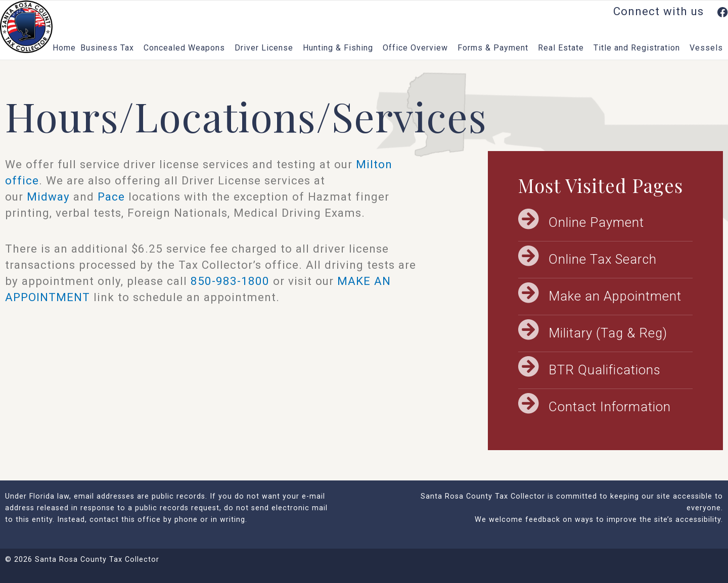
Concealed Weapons (187, 48)
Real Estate (563, 48)
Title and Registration (639, 48)
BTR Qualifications (605, 370)
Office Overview (418, 48)
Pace (111, 197)
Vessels (709, 48)
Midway (48, 197)
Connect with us (671, 11)
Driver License (266, 48)
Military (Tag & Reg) (608, 333)
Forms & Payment (495, 48)
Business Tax (110, 48)
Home (64, 48)
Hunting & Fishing (340, 48)
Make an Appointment (615, 296)
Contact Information (610, 407)
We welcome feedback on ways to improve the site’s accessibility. (599, 520)
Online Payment (596, 222)
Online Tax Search (603, 259)
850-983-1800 (230, 281)
